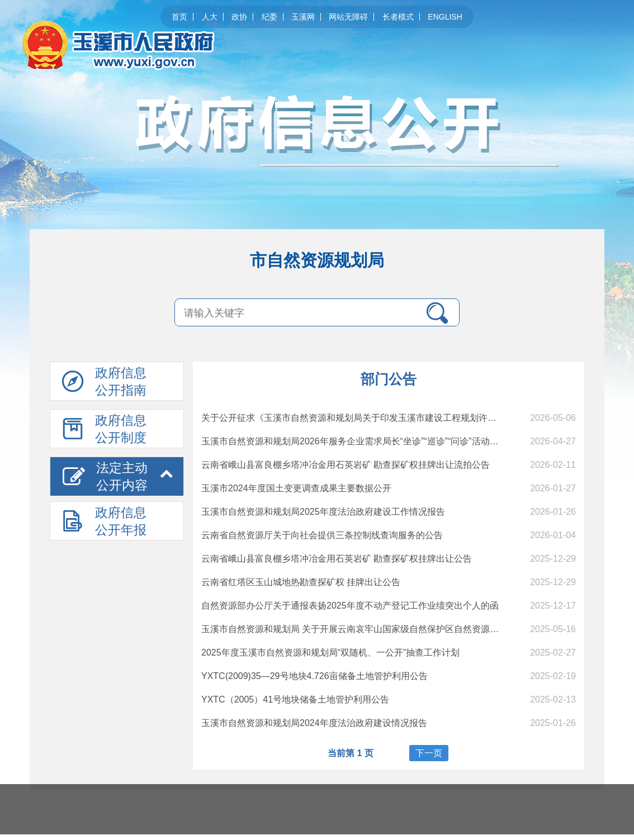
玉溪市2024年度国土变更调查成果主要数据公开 (296, 488)
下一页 (429, 753)
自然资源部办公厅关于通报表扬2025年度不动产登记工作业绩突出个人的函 (350, 606)
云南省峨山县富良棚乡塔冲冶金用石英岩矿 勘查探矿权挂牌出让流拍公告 (346, 465)
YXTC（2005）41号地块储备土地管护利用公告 (295, 699)
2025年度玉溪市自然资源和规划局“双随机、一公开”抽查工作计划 (330, 652)
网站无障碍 (348, 17)
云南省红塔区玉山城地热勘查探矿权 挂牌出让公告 (301, 582)
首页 (179, 17)
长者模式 (398, 17)
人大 (210, 17)
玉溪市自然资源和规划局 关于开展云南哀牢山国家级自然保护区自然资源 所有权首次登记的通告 (392, 629)
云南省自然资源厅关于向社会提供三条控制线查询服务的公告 (322, 535)
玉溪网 (303, 17)
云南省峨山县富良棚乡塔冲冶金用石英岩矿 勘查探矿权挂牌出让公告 (337, 559)
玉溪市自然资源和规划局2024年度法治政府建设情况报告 (314, 723)
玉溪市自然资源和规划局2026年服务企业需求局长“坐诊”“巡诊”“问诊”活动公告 (354, 441)
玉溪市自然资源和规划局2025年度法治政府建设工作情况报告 (323, 512)
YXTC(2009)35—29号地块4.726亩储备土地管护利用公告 (314, 676)
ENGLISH (445, 17)
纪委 (269, 17)
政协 (239, 17)
